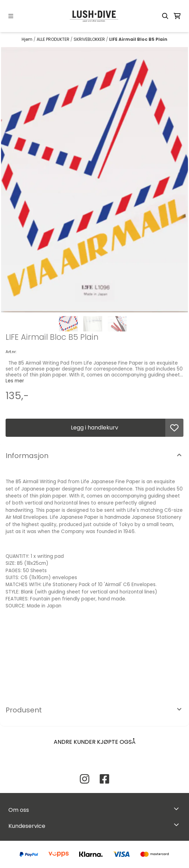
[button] (174, 428)
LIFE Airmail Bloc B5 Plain (138, 39)
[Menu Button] (11, 16)
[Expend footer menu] (178, 825)
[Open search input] (165, 16)
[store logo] (94, 16)
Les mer (15, 381)
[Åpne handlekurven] (177, 16)
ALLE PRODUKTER (54, 39)
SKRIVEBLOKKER (90, 39)
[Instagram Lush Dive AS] (85, 779)
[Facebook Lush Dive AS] (104, 779)
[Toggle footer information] (178, 808)
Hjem (28, 39)
